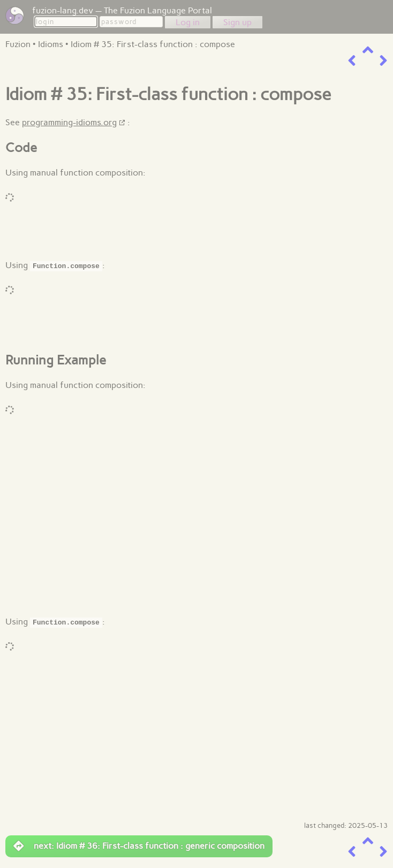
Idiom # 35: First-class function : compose (153, 44)
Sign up (237, 22)
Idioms (51, 44)
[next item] (383, 61)
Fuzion (18, 44)
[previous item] (352, 61)
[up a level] (368, 50)
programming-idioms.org (69, 122)
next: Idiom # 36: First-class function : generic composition (139, 846)
